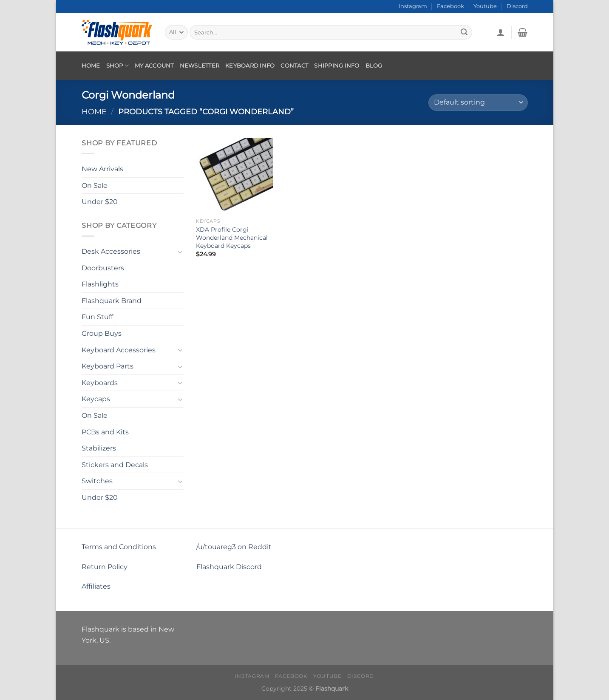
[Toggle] (180, 251)
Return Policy (105, 567)
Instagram (413, 6)
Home (91, 66)
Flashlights (100, 284)
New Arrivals (102, 169)
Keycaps (96, 399)
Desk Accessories (111, 251)
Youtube (485, 6)
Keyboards (100, 383)
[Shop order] (478, 103)
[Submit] (464, 32)
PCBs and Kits (105, 432)
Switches (97, 481)
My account (154, 66)
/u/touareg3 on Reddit (234, 547)
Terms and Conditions (119, 547)
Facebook (450, 6)
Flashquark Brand (112, 301)
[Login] (501, 32)
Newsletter (200, 66)
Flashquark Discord (229, 567)
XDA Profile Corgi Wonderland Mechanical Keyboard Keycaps (232, 237)
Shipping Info (337, 66)
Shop (118, 66)
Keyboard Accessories (119, 350)
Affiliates (96, 586)
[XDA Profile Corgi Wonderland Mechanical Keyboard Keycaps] (234, 176)
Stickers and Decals (115, 465)
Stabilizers (99, 448)
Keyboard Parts (108, 366)
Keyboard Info (250, 66)
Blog (374, 66)
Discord (517, 6)
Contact (294, 66)
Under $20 (100, 202)
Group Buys (102, 333)
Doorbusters (103, 268)
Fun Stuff (97, 317)
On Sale (95, 185)
